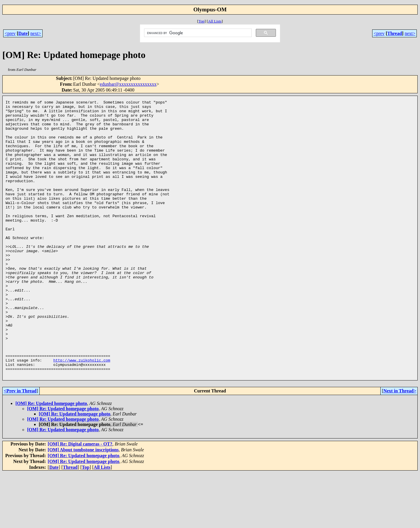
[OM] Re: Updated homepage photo (51, 458)
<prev (10, 33)
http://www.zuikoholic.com (82, 413)
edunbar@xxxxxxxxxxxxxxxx (128, 84)
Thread (395, 33)
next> (36, 33)
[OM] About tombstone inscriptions (83, 505)
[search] (197, 33)
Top (201, 21)
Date (23, 33)
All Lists (215, 21)
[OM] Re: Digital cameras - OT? (80, 499)
